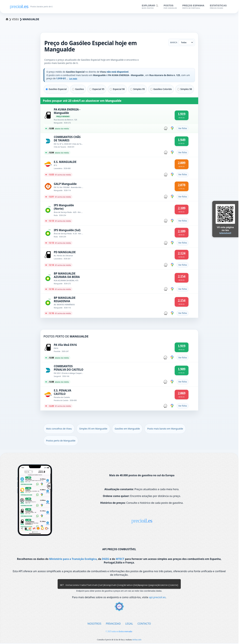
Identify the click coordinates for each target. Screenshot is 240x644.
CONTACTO (144, 625)
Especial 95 (97, 89)
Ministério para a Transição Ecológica (73, 559)
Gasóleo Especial (56, 89)
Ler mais (73, 79)
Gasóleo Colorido (161, 89)
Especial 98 (117, 89)
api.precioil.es (157, 598)
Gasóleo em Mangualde (127, 429)
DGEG (106, 559)
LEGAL (129, 625)
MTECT (120, 559)
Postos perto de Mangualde (61, 441)
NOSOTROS (94, 625)
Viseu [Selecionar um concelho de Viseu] (16, 19)
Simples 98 (185, 89)
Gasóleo (78, 89)
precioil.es (142, 521)
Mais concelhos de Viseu (59, 429)
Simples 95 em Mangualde (93, 429)
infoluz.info (137, 641)
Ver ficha (183, 128)
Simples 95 (138, 89)
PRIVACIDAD (113, 625)
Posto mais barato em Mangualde (165, 429)
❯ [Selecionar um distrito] (9, 19)
